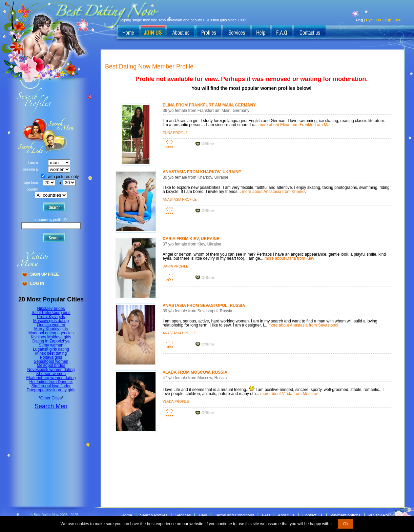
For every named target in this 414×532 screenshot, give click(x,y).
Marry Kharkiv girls (51, 329)
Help (203, 515)
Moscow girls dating (51, 321)
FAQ (266, 515)
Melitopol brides (51, 366)
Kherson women (51, 374)
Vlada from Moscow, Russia (195, 372)
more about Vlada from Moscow (289, 394)
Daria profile (175, 266)
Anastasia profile (180, 200)
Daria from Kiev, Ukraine (191, 239)
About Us (286, 515)
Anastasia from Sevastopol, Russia (204, 306)
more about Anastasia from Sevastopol (303, 325)
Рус (369, 20)
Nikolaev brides (51, 309)
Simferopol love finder (51, 386)
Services (183, 515)
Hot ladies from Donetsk (51, 382)
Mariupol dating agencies (51, 333)
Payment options (345, 515)
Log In (37, 283)
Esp (388, 20)
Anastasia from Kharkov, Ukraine (202, 172)
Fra (379, 20)
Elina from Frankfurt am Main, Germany (209, 105)
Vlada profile (176, 402)
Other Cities (51, 398)
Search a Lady (59, 136)
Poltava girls (51, 357)
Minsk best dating (51, 353)
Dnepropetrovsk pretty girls (51, 390)
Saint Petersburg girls (51, 313)
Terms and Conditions (234, 515)
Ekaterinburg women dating (51, 378)
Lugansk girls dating (51, 349)
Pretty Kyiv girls (51, 317)
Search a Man (31, 136)
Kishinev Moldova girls (51, 337)
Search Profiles (154, 515)
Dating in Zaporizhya (51, 341)
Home (127, 515)
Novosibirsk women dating (51, 370)
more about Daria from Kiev (289, 258)
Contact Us (313, 515)
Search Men (51, 406)
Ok (346, 524)
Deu (398, 20)
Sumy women (51, 345)
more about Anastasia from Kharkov (274, 192)
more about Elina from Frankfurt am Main (296, 125)
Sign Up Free (44, 274)
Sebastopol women (51, 361)
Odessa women (51, 325)
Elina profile (175, 133)
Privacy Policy (381, 515)
